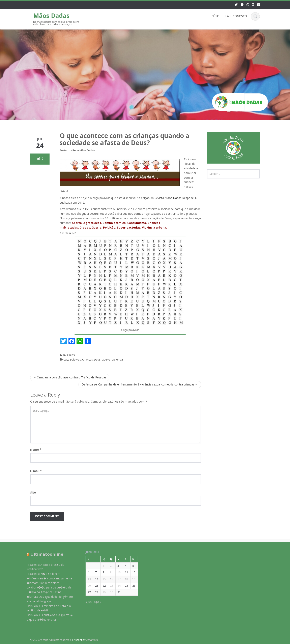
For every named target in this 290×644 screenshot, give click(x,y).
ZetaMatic (92, 640)
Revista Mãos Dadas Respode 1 (175, 198)
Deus (97, 360)
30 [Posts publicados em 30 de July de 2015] (109, 592)
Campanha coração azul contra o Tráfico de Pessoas (70, 377)
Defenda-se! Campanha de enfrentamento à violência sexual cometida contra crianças (140, 384)
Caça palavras (72, 360)
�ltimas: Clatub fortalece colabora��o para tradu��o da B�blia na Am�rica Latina (46, 588)
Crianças (88, 360)
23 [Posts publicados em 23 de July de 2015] (109, 586)
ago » (95, 602)
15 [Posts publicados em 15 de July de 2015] (101, 579)
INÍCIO (215, 16)
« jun (86, 602)
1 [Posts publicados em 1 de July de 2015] (100, 566)
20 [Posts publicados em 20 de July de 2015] (86, 586)
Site (33, 492)
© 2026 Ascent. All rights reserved (51, 640)
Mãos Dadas (51, 16)
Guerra (106, 360)
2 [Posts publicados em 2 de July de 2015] (108, 566)
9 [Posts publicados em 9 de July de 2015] (108, 572)
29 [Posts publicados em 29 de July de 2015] (101, 592)
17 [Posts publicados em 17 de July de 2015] (116, 579)
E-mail (36, 471)
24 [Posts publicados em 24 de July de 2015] (116, 586)
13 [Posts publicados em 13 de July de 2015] (86, 579)
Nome (36, 450)
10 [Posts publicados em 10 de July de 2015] (116, 572)
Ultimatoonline (44, 554)
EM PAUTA (69, 355)
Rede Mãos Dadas (84, 150)
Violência (117, 360)
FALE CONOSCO (236, 16)
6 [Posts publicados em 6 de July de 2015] (86, 572)
